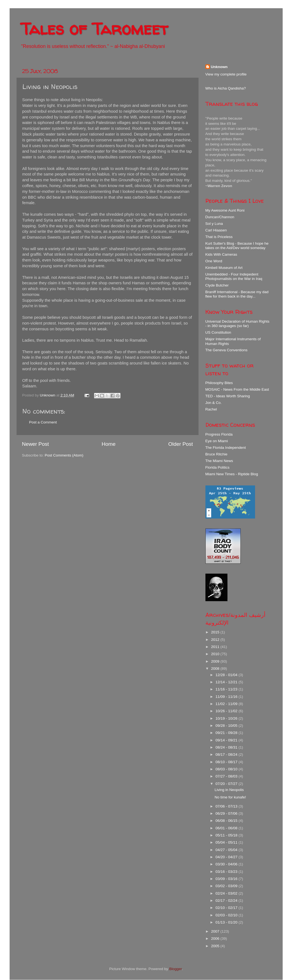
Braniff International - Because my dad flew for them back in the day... (237, 294)
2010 (216, 654)
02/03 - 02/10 (227, 915)
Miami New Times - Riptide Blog (232, 474)
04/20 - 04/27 (227, 857)
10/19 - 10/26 (227, 718)
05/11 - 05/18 (227, 835)
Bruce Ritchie (216, 454)
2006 (216, 939)
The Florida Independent (226, 448)
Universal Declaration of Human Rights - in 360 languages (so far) (238, 324)
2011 (216, 647)
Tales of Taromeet (94, 29)
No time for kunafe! (230, 797)
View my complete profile (226, 74)
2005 (216, 946)
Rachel (211, 409)
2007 (216, 931)
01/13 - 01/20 (227, 922)
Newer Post (36, 444)
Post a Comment (43, 422)
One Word (214, 261)
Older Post (180, 444)
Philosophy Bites (219, 383)
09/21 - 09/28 (227, 733)
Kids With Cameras (221, 254)
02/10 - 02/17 (227, 908)
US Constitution (218, 332)
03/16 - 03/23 (227, 872)
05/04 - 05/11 (227, 842)
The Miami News (219, 461)
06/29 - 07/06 (227, 813)
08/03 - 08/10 (227, 769)
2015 (216, 632)
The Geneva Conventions (227, 350)
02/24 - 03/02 (227, 893)
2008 (216, 669)
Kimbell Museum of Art (224, 268)
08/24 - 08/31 (227, 747)
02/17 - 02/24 (227, 901)
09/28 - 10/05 (227, 726)
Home (109, 444)
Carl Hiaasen (216, 230)
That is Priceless (219, 237)
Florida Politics (218, 467)
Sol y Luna (214, 224)
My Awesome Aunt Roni (225, 210)
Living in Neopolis (229, 790)
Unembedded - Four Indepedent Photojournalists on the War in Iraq (234, 276)
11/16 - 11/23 (227, 689)
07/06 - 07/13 (227, 806)
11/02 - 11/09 (227, 704)
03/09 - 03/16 (227, 879)
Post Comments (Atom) (64, 455)
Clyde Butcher (217, 285)
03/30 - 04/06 (227, 864)
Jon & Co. (214, 403)
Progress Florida (219, 434)
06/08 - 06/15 (227, 821)
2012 (216, 640)
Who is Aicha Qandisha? (226, 88)
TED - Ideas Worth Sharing (228, 396)
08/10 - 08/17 (227, 762)
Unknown (219, 67)
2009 (216, 661)
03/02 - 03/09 (227, 886)
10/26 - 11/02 (227, 711)
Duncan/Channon (220, 217)
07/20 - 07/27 (227, 784)
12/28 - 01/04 (227, 675)
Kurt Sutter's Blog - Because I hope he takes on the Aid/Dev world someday (237, 246)
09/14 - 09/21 (227, 740)
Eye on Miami (217, 441)
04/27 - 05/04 (227, 850)
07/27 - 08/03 (227, 776)
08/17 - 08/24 (227, 754)
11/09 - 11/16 (227, 697)
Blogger (176, 969)
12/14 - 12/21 (227, 682)
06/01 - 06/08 (227, 828)
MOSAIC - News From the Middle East (237, 389)
